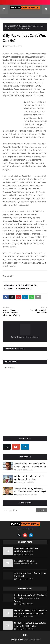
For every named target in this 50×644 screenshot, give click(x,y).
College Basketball (23, 288)
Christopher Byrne (30, 337)
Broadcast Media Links (24, 561)
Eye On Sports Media (32, 640)
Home (7, 26)
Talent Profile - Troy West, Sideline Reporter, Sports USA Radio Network (31, 465)
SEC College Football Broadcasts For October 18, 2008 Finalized (30, 624)
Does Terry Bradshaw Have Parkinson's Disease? (26, 550)
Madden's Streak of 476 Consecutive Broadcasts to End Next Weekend (30, 612)
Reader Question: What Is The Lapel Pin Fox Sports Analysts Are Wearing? (30, 598)
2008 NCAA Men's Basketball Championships (26, 26)
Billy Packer (8, 288)
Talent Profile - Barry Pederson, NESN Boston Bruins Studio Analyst (30, 490)
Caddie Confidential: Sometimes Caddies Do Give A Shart (29, 478)
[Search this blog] (19, 510)
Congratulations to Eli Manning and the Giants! (30, 575)
